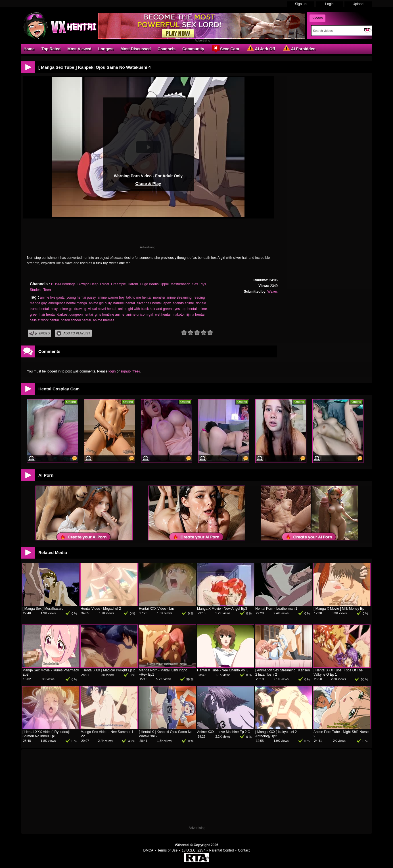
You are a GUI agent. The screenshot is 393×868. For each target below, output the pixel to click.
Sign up (301, 4)
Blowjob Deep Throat (93, 284)
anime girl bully (100, 303)
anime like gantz (52, 297)
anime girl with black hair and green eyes (149, 309)
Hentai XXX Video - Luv (157, 609)
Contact (244, 850)
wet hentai (163, 315)
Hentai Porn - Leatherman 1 (276, 609)
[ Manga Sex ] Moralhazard (43, 609)
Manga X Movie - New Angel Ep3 (222, 609)
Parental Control (222, 850)
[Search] (336, 31)
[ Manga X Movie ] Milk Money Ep (339, 609)
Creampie (118, 284)
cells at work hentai (44, 320)
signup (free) (130, 371)
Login (329, 4)
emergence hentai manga (68, 303)
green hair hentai (43, 315)
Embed (39, 333)
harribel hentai (124, 303)
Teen (47, 290)
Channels (167, 49)
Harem (133, 284)
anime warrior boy (111, 297)
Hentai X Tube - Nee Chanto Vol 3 (223, 670)
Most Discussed (136, 49)
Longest (106, 49)
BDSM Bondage (63, 284)
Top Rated (51, 49)
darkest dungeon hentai (75, 315)
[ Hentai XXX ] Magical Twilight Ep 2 (108, 670)
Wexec (273, 292)
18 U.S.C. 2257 (193, 850)
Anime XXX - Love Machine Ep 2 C (224, 732)
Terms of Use (168, 850)
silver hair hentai (149, 303)
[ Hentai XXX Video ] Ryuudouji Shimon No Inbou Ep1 (46, 734)
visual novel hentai (102, 309)
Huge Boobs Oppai (154, 284)
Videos (317, 18)
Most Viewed (79, 49)
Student (36, 290)
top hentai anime (194, 309)
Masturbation (180, 284)
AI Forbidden (299, 49)
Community (193, 49)
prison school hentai (76, 320)
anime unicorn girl (140, 315)
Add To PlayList (73, 333)
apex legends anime (179, 303)
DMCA (148, 850)
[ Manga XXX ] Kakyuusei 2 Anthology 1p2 (276, 734)
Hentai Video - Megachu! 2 (101, 609)
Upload (358, 4)
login (112, 371)
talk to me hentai (139, 297)
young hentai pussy (81, 297)
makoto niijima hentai (188, 315)
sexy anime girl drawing (68, 309)
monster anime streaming (172, 297)
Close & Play (148, 183)
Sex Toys (199, 284)
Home (29, 49)
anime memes (104, 320)
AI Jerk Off (261, 49)
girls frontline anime (110, 315)
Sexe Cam (225, 49)
